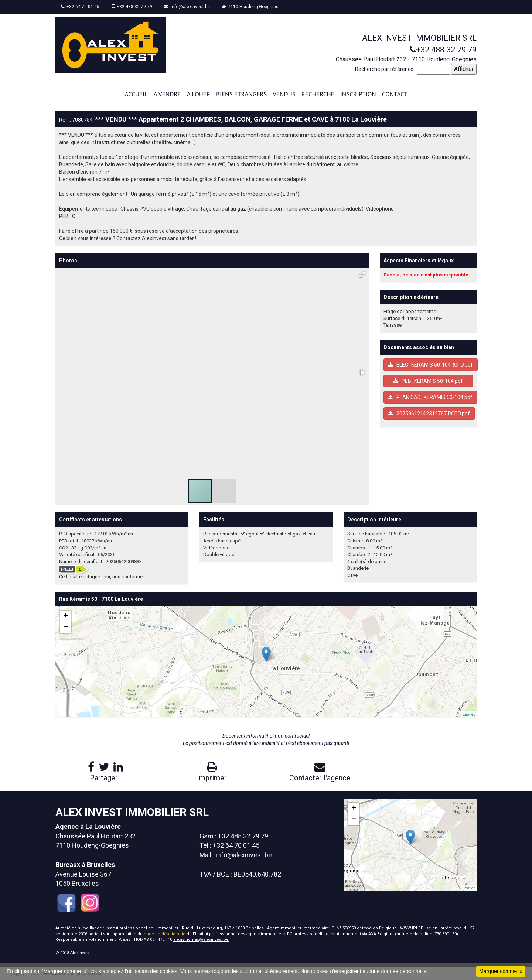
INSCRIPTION (358, 94)
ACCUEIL (136, 94)
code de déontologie (165, 934)
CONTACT (395, 94)
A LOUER (199, 94)
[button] (362, 275)
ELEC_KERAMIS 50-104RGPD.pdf (431, 365)
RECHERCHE (318, 94)
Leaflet (469, 714)
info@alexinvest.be (187, 7)
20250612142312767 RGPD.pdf (429, 414)
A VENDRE (167, 94)
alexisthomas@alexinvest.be (201, 940)
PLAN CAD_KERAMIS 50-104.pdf (430, 397)
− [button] (66, 627)
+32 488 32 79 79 (132, 7)
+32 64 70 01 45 (80, 7)
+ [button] (66, 616)
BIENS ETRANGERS (241, 94)
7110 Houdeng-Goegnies (250, 7)
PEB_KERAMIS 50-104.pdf (428, 381)
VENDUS (284, 94)
